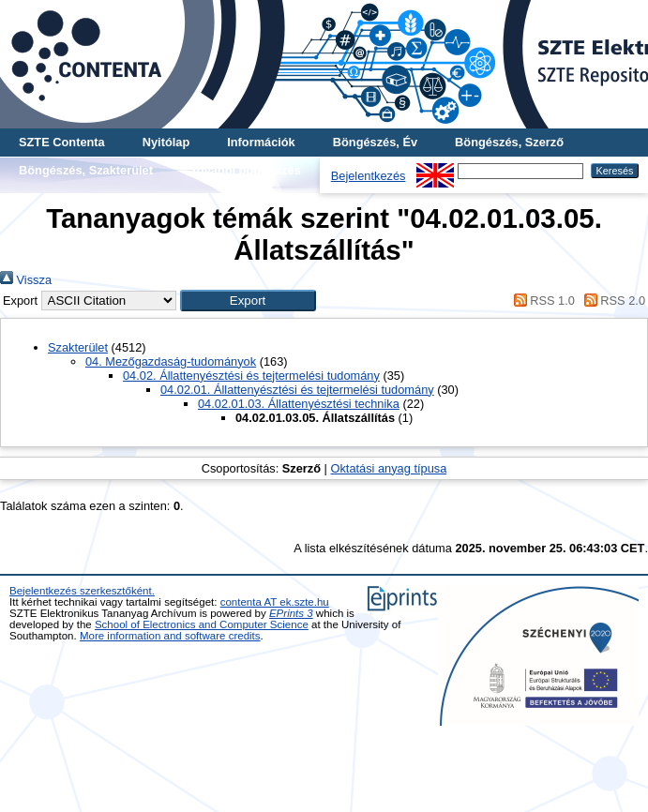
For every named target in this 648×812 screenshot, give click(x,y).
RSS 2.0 (611, 301)
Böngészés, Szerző (509, 142)
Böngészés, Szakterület (86, 170)
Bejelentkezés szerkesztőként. (82, 591)
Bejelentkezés (369, 176)
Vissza (26, 280)
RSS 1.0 (541, 301)
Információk (261, 142)
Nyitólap (166, 142)
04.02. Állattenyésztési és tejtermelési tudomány (251, 376)
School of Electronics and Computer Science (202, 624)
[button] (248, 301)
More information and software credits (170, 636)
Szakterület (78, 347)
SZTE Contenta (62, 142)
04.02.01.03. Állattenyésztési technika (299, 404)
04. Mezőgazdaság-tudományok (171, 361)
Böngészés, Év (375, 142)
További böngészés (246, 170)
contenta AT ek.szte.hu (275, 602)
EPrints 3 (291, 613)
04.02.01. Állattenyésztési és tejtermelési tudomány (297, 390)
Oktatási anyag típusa (388, 468)
